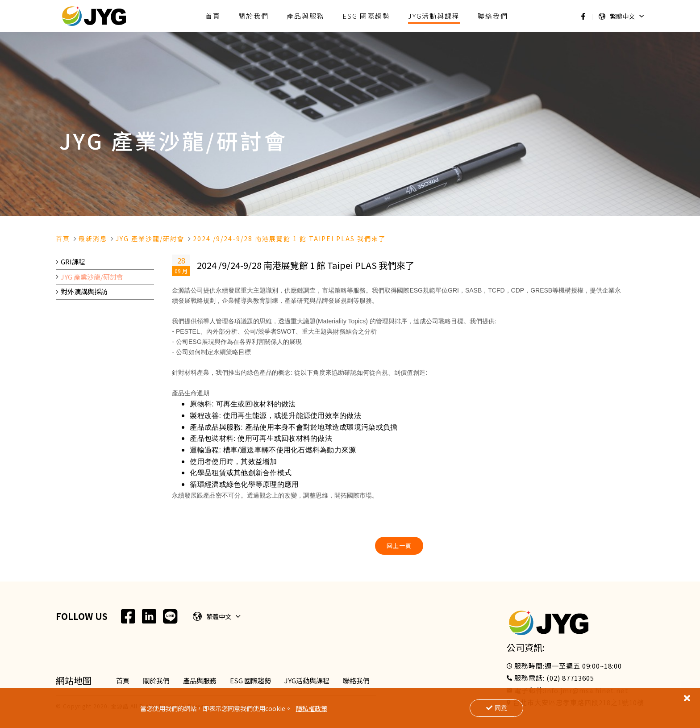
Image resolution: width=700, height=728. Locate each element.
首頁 (63, 238)
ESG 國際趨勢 (250, 680)
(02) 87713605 (570, 678)
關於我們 (156, 680)
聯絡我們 (356, 680)
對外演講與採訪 (84, 291)
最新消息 (93, 238)
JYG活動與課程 (307, 680)
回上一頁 (399, 546)
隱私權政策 (312, 708)
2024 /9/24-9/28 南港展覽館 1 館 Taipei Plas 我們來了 (289, 238)
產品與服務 (200, 680)
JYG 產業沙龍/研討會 (92, 277)
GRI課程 (73, 261)
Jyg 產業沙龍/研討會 (150, 238)
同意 (497, 708)
